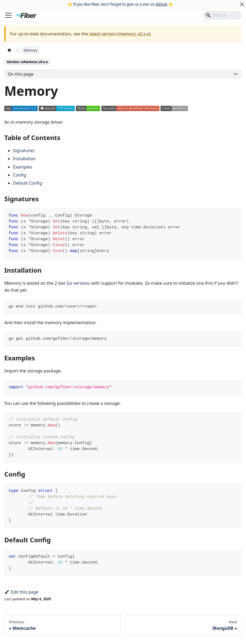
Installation (24, 159)
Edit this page (21, 592)
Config (19, 175)
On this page (21, 74)
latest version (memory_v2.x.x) (120, 34)
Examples (23, 167)
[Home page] (9, 50)
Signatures (24, 151)
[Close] (242, 4)
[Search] (222, 15)
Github (161, 4)
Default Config (27, 183)
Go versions (78, 283)
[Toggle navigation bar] (8, 15)
